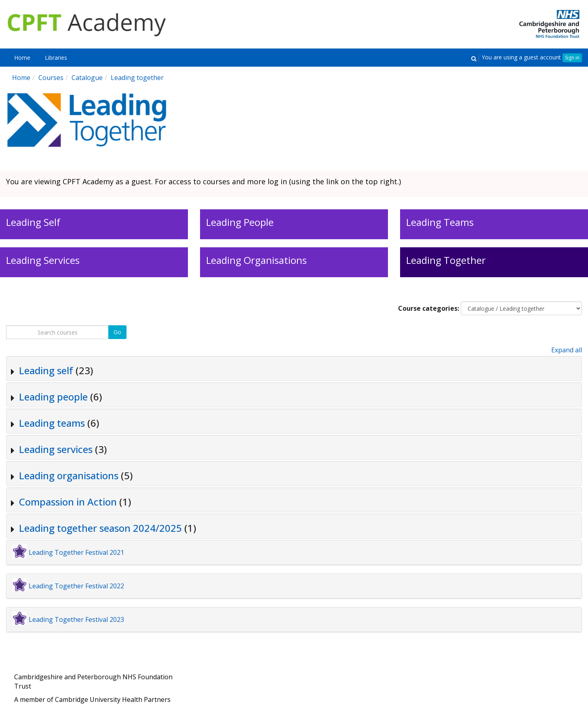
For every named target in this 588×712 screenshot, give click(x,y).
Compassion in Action (68, 502)
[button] (474, 58)
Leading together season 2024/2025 (100, 528)
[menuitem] (22, 58)
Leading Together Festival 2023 (76, 619)
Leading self (46, 370)
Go (117, 332)
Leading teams (52, 423)
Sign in (572, 58)
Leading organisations (69, 475)
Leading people (53, 397)
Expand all (567, 350)
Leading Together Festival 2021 (76, 552)
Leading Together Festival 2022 (76, 586)
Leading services (56, 449)
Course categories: (429, 308)
